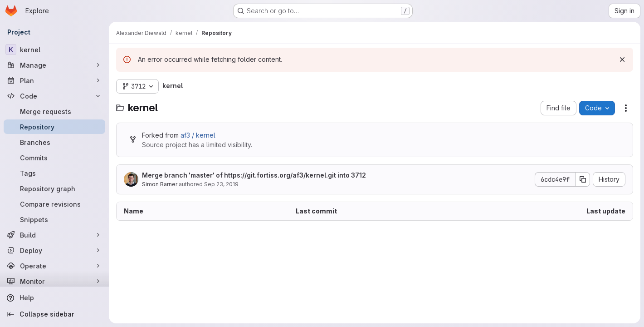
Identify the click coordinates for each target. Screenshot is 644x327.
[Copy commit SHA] (583, 179)
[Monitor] (54, 281)
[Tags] (54, 173)
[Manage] (54, 65)
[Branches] (54, 142)
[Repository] (54, 127)
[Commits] (54, 158)
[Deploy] (54, 250)
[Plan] (54, 80)
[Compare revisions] (54, 204)
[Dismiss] (622, 59)
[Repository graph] (54, 188)
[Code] (54, 96)
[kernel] (54, 50)
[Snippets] (54, 219)
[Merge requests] (54, 111)
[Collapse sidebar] (54, 314)
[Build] (54, 235)
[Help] (54, 298)
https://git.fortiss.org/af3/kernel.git (280, 175)
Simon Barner (160, 184)
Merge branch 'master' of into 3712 (254, 175)
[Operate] (54, 266)
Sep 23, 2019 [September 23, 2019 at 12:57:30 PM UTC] (221, 184)
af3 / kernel (198, 135)
